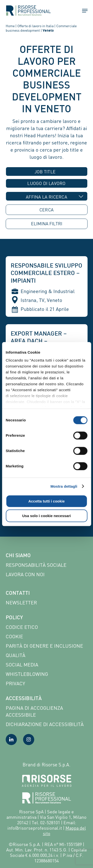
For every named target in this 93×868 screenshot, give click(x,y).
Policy (14, 618)
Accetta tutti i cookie (46, 501)
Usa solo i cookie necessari (47, 516)
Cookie (14, 636)
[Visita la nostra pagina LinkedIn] (11, 740)
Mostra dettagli (64, 486)
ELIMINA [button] (47, 224)
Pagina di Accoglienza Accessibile (34, 711)
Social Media (22, 665)
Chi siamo (18, 556)
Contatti (18, 594)
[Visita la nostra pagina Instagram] (29, 740)
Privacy (15, 683)
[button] (83, 11)
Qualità (15, 655)
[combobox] (47, 171)
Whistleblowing (27, 674)
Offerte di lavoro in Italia (35, 26)
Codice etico (22, 627)
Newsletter (21, 603)
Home (10, 26)
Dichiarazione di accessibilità (45, 724)
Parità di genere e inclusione (44, 646)
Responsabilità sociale (36, 565)
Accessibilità (24, 699)
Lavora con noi (25, 574)
